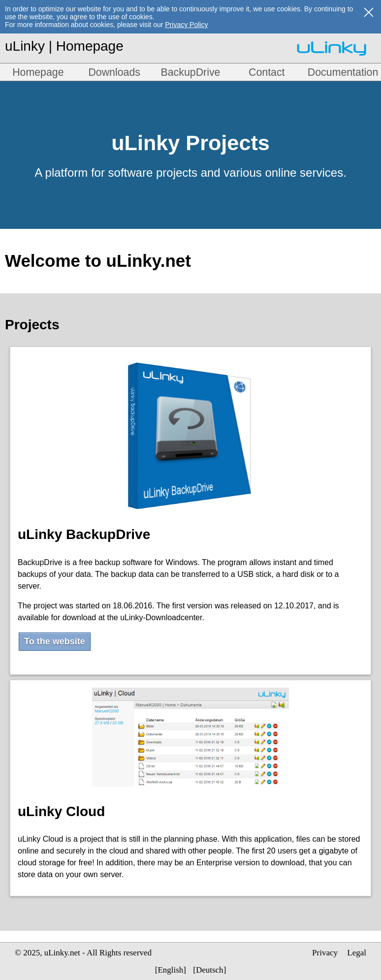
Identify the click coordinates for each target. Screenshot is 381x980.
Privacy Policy (186, 25)
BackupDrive (191, 72)
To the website (55, 641)
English (170, 970)
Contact (267, 72)
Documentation (343, 72)
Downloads (114, 72)
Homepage (38, 72)
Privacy (325, 953)
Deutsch (210, 970)
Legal (357, 953)
